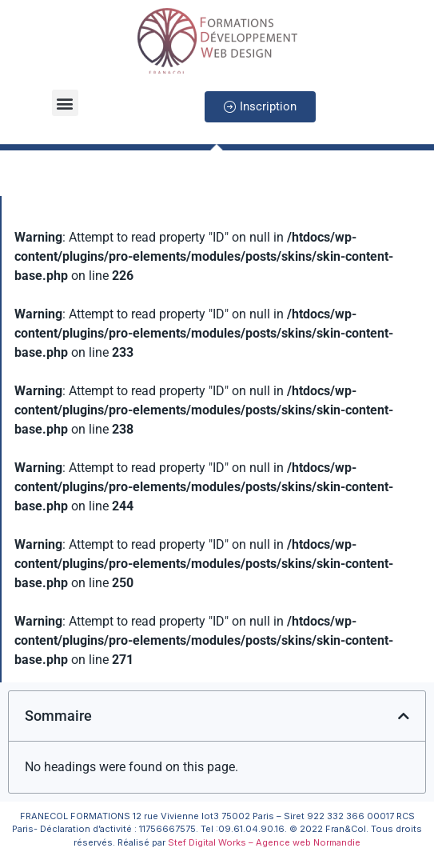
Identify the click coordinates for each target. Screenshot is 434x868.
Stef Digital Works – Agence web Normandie (264, 842)
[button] (65, 103)
